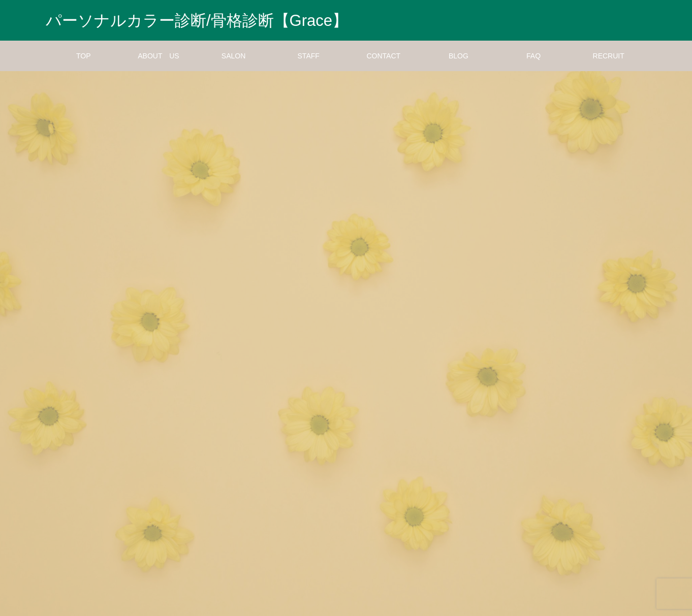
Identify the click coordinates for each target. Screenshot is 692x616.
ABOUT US (158, 56)
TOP (84, 56)
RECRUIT (609, 56)
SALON (233, 56)
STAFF (309, 56)
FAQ (533, 56)
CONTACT (384, 56)
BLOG (459, 56)
